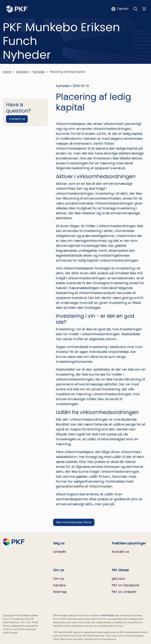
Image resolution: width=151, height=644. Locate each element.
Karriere (59, 585)
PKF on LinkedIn (124, 592)
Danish (123, 9)
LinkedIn (60, 552)
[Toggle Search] (135, 9)
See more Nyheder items (74, 522)
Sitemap (60, 592)
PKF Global (108, 615)
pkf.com (118, 579)
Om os (59, 579)
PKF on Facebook (125, 585)
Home (7, 72)
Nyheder (22, 72)
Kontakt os (120, 552)
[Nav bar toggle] (144, 9)
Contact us (17, 119)
